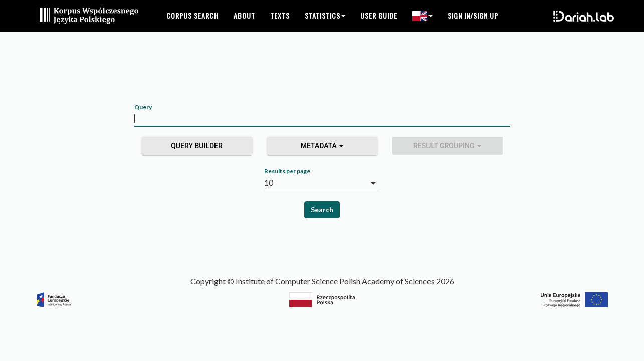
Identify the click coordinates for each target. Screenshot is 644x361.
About (244, 25)
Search (322, 209)
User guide (379, 25)
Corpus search (192, 25)
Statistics (325, 25)
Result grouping (447, 146)
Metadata (322, 146)
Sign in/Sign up (473, 25)
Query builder (197, 146)
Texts (280, 25)
